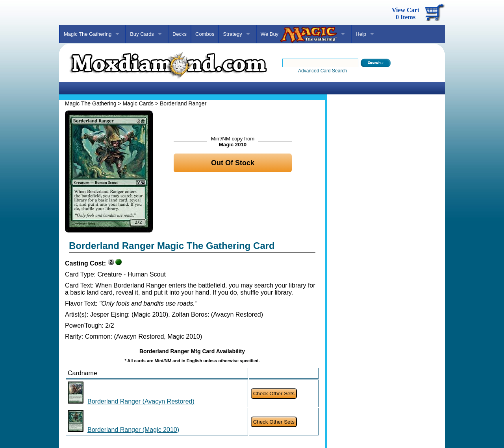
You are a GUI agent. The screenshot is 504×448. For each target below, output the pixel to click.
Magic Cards (138, 103)
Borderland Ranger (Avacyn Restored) (141, 401)
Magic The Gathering (88, 34)
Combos (205, 34)
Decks (180, 34)
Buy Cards (142, 34)
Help (361, 34)
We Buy (299, 35)
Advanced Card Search (322, 71)
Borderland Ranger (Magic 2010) (133, 430)
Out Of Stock (233, 163)
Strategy (232, 34)
